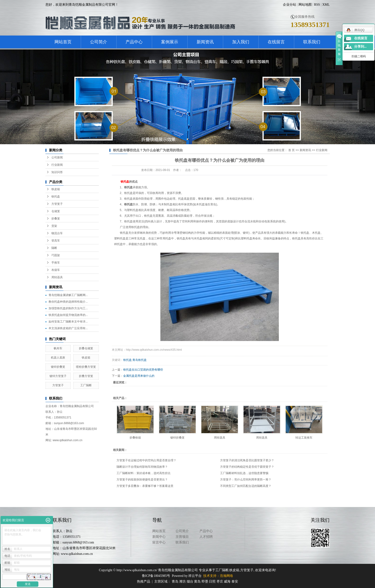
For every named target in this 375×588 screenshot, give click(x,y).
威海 (227, 581)
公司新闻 (57, 157)
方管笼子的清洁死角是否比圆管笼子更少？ (247, 460)
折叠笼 (56, 219)
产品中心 (134, 42)
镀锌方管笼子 (58, 376)
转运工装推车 (304, 438)
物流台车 (57, 233)
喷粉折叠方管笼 (86, 367)
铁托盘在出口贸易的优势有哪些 (143, 370)
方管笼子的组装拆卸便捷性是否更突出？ (142, 480)
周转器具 (57, 277)
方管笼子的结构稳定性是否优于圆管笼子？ (247, 467)
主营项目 (182, 537)
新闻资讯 (205, 42)
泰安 (235, 581)
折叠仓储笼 (86, 348)
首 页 (291, 150)
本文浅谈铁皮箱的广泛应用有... (68, 328)
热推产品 (144, 581)
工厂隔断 (86, 385)
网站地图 (305, 5)
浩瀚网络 (226, 576)
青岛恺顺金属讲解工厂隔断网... (68, 295)
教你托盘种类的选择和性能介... (68, 302)
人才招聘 (206, 537)
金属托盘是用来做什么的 (139, 376)
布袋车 (56, 270)
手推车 (56, 263)
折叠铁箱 (135, 438)
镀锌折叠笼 (58, 367)
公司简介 (99, 42)
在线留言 (276, 42)
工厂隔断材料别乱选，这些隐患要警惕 (244, 473)
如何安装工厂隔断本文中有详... (68, 322)
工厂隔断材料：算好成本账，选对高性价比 (144, 473)
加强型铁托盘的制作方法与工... (68, 308)
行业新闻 (57, 165)
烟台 (190, 581)
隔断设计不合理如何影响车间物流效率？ (142, 467)
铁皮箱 (56, 189)
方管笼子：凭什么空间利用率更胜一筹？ (246, 480)
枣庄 (220, 581)
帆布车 (58, 348)
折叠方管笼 (86, 376)
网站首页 (63, 42)
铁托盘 (56, 197)
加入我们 (241, 42)
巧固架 (56, 255)
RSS (317, 5)
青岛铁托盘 (140, 360)
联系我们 (312, 42)
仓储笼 (56, 211)
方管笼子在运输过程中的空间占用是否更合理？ (146, 460)
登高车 (56, 241)
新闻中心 (159, 537)
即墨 (205, 581)
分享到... (360, 47)
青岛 (175, 581)
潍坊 (182, 581)
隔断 (54, 248)
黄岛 (197, 581)
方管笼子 (57, 204)
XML (326, 5)
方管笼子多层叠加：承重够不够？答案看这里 (145, 486)
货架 (54, 226)
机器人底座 (58, 358)
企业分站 (289, 5)
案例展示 (170, 42)
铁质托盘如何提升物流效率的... (68, 315)
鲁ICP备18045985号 (156, 576)
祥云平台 (195, 576)
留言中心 (159, 542)
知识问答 (57, 172)
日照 (212, 581)
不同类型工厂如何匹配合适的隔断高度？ (246, 486)
